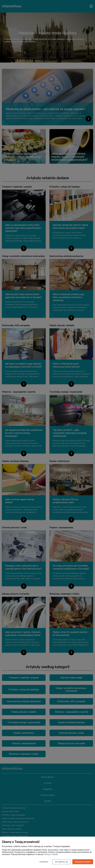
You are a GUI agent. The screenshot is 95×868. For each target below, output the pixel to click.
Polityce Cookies (51, 854)
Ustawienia (44, 862)
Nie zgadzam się (61, 862)
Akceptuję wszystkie (83, 862)
